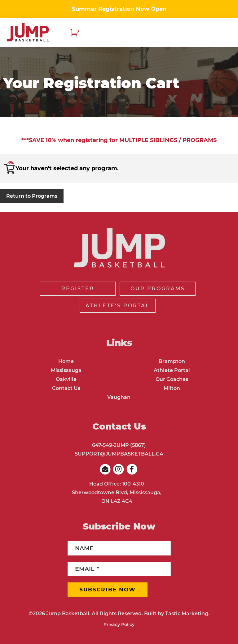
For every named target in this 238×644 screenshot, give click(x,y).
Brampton (172, 361)
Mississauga (66, 370)
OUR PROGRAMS (158, 289)
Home (66, 361)
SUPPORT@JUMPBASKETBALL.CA (119, 454)
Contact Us (66, 388)
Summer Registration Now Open (119, 9)
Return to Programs (32, 196)
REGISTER (78, 289)
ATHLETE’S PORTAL (118, 306)
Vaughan (119, 397)
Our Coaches (172, 379)
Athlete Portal (172, 370)
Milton (172, 388)
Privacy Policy (119, 625)
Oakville (66, 379)
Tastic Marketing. (187, 614)
